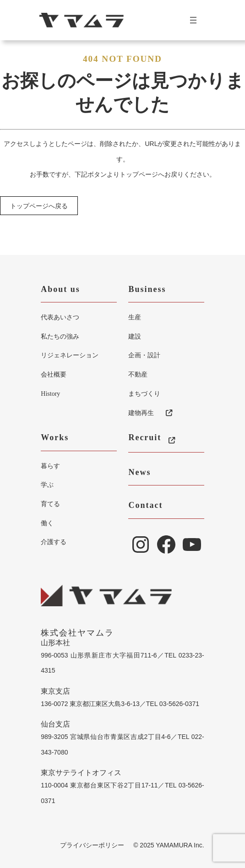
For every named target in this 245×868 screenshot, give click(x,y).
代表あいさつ (60, 317)
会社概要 (54, 374)
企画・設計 (144, 355)
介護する (54, 542)
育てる (50, 504)
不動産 (138, 374)
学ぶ (47, 485)
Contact (145, 505)
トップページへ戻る (39, 206)
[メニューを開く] (197, 20)
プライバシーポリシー (92, 845)
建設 (135, 336)
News (139, 472)
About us (60, 289)
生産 (135, 317)
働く (47, 523)
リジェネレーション (70, 355)
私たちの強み (60, 336)
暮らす (50, 466)
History (50, 394)
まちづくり (144, 394)
